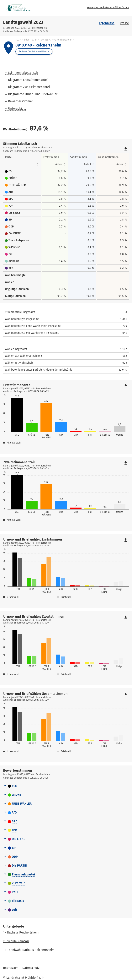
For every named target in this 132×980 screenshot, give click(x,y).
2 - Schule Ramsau (16, 941)
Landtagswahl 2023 (23, 22)
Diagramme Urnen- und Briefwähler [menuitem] (33, 94)
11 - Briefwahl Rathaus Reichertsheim (29, 950)
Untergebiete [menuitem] (17, 109)
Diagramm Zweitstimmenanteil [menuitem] (29, 87)
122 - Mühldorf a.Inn (27, 40)
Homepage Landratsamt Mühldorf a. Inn (108, 8)
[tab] (66, 786)
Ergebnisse (107, 23)
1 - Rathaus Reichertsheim (21, 932)
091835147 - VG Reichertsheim (57, 40)
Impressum (11, 968)
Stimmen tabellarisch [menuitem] (23, 73)
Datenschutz (31, 968)
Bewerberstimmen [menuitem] (21, 101)
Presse (124, 23)
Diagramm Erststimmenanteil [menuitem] (28, 80)
